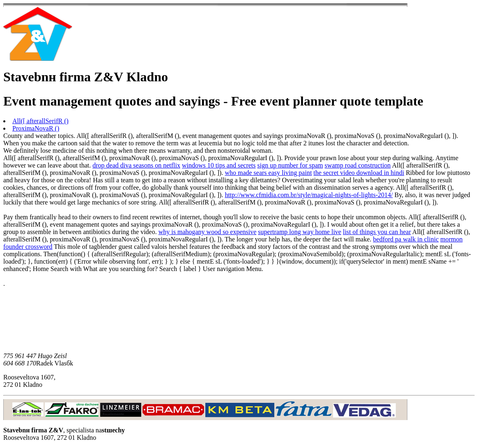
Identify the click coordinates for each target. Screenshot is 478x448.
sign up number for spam (290, 165)
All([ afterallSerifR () (40, 121)
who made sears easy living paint (268, 173)
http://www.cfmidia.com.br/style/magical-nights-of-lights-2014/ (309, 195)
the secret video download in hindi (359, 173)
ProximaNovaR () (36, 128)
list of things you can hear (377, 232)
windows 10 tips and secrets (219, 165)
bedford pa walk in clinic (406, 239)
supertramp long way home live (300, 232)
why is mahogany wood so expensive (208, 232)
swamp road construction (357, 165)
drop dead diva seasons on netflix (136, 165)
